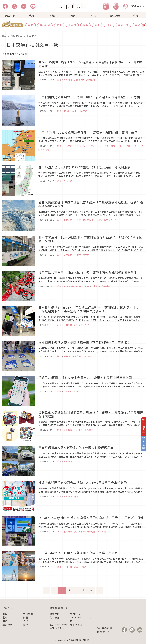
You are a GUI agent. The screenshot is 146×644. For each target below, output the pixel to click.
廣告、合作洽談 (58, 625)
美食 (73, 15)
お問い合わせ (57, 628)
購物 (136, 15)
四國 (109, 25)
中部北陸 (123, 25)
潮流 (31, 15)
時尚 (94, 15)
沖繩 (85, 25)
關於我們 (55, 614)
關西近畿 (45, 25)
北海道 (72, 25)
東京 (31, 25)
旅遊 (52, 15)
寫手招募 (55, 617)
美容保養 (10, 15)
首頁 (4, 36)
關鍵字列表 (17, 36)
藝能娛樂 (115, 15)
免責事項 (75, 614)
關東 (59, 25)
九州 (97, 25)
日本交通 (32, 36)
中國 (138, 25)
